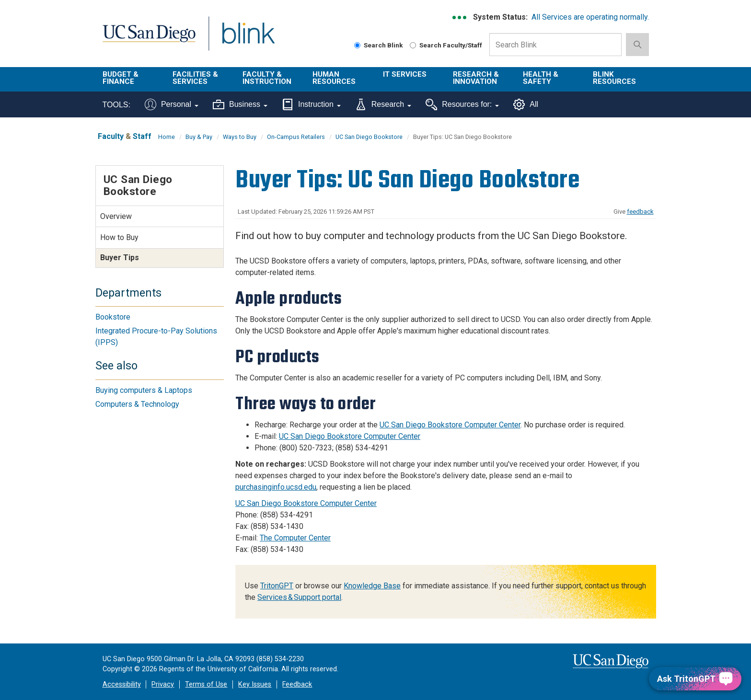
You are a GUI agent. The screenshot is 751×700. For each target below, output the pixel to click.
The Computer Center (295, 538)
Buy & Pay (199, 137)
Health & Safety (541, 78)
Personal (172, 104)
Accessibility (122, 684)
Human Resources (334, 78)
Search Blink (379, 45)
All (526, 104)
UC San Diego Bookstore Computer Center (450, 425)
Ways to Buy (240, 137)
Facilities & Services (195, 78)
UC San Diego (149, 39)
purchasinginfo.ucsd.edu (276, 487)
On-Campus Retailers (296, 137)
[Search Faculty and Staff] (413, 45)
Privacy (163, 684)
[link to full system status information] (460, 17)
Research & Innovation (476, 78)
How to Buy (119, 237)
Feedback (297, 684)
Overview (116, 216)
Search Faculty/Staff (446, 45)
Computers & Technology (137, 404)
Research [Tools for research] (383, 104)
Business (240, 104)
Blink (248, 39)
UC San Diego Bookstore (369, 137)
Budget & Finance (121, 78)
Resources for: (462, 104)
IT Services (405, 74)
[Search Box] (555, 45)
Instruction (311, 104)
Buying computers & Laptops (144, 390)
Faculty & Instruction (267, 78)
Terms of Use (206, 684)
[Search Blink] (357, 45)
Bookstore (113, 317)
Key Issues (255, 684)
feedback (640, 212)
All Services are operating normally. (590, 17)
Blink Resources (614, 78)
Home (167, 137)
